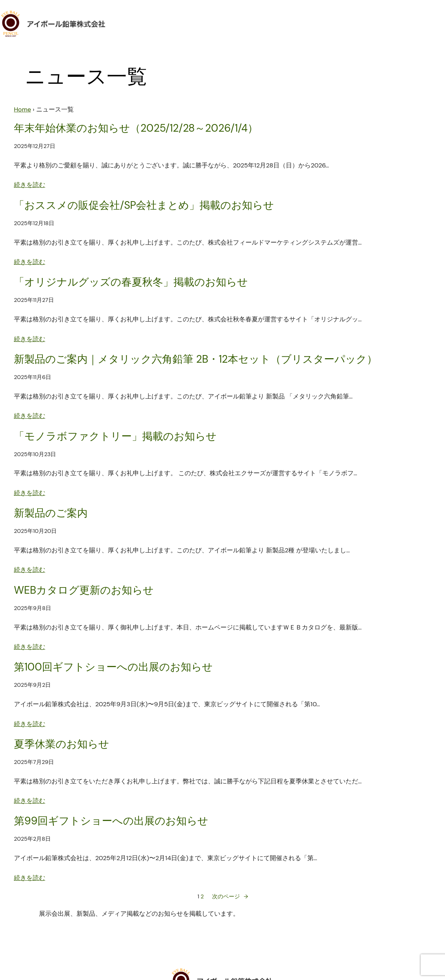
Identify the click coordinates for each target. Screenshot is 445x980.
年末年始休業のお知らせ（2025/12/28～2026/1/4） (136, 128)
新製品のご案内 (51, 513)
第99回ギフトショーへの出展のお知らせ (111, 821)
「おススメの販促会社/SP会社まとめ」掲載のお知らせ (144, 205)
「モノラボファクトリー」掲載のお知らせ (115, 436)
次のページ (230, 897)
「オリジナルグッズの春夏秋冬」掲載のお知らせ (131, 282)
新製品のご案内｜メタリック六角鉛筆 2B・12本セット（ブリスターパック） (196, 359)
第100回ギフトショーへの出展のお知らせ (113, 667)
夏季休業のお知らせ (62, 744)
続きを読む (30, 185)
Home (22, 109)
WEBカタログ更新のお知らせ (84, 590)
